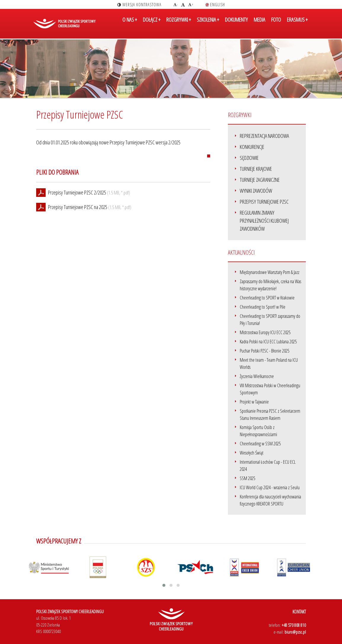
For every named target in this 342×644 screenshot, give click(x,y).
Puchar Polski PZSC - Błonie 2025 (265, 351)
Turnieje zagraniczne (260, 180)
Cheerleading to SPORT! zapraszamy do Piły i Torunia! (270, 320)
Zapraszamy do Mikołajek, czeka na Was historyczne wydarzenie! (270, 285)
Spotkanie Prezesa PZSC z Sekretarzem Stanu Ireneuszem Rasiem (270, 415)
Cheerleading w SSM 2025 (260, 444)
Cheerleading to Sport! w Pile (263, 307)
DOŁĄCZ (152, 25)
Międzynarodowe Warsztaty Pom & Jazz (270, 272)
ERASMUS (297, 25)
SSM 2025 (247, 478)
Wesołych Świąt (252, 453)
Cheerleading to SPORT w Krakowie (267, 298)
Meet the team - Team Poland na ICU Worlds (269, 364)
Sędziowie (249, 158)
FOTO (276, 25)
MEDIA (259, 25)
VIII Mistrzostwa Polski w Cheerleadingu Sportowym (270, 389)
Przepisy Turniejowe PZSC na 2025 (78, 207)
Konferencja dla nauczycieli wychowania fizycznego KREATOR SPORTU (270, 500)
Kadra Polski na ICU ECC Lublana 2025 (268, 342)
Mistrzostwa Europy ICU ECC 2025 (265, 332)
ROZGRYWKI (179, 25)
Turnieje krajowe (256, 169)
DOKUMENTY (236, 25)
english (215, 5)
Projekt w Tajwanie (254, 402)
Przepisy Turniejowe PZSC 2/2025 (77, 192)
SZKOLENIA (208, 25)
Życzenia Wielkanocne (257, 376)
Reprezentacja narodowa (264, 136)
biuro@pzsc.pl (295, 632)
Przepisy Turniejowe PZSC (264, 202)
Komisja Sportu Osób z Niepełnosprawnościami (258, 431)
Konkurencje (252, 147)
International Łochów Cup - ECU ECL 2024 (268, 466)
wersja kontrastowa (139, 5)
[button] (164, 585)
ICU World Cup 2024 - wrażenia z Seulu (270, 487)
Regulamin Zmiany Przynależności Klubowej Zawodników (264, 221)
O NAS (130, 25)
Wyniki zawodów (256, 191)
